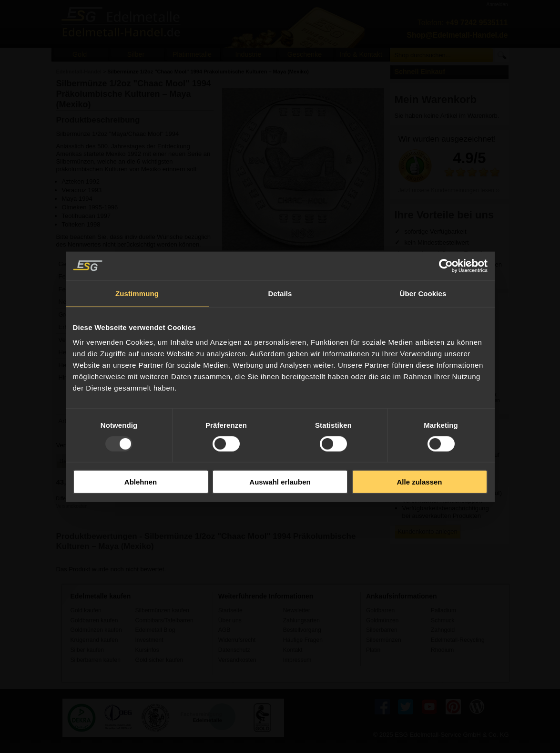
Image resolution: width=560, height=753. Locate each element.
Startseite (230, 610)
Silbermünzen (384, 640)
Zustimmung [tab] (137, 293)
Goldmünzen (382, 620)
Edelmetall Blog (155, 630)
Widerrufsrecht (237, 640)
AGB (224, 630)
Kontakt (293, 650)
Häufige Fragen (303, 640)
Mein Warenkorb (436, 99)
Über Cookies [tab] (423, 293)
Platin (373, 650)
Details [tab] (280, 293)
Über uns (230, 620)
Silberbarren (382, 630)
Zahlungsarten (301, 620)
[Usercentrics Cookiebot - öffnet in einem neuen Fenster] (446, 266)
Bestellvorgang (302, 630)
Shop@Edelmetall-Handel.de (458, 35)
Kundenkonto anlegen (428, 531)
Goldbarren (380, 610)
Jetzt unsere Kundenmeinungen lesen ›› (449, 190)
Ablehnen (141, 482)
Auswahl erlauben (280, 482)
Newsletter (297, 610)
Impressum (297, 660)
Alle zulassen (419, 482)
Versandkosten (72, 506)
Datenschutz (234, 650)
